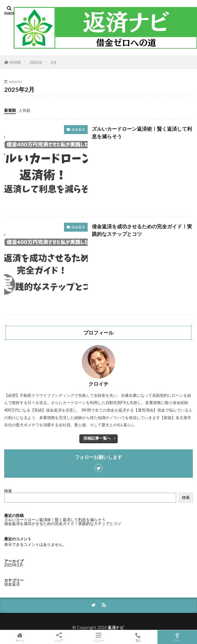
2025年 (36, 62)
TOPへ (177, 637)
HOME (15, 62)
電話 (138, 637)
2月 (54, 62)
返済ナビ (116, 627)
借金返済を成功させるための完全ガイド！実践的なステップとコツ (142, 230)
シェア (59, 637)
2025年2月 (14, 565)
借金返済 (78, 129)
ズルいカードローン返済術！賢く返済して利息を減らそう (142, 132)
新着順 (10, 110)
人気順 (24, 110)
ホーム (20, 637)
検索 (8, 491)
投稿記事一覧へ (97, 438)
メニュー (98, 637)
